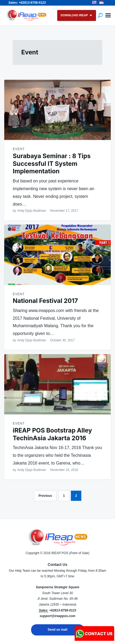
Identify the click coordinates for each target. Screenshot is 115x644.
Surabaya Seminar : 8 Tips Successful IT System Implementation (52, 164)
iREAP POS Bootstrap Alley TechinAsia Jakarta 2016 (52, 434)
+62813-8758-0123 (63, 610)
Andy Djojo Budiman (32, 211)
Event (19, 149)
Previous (45, 496)
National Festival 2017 (45, 301)
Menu (108, 15)
